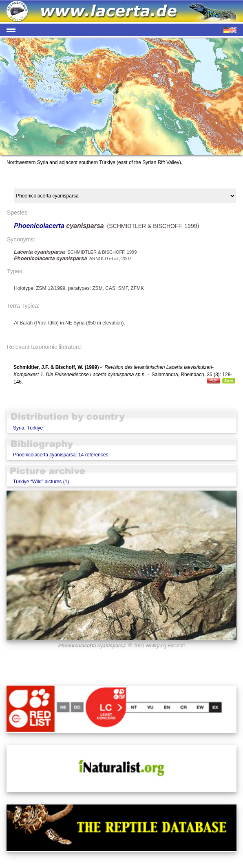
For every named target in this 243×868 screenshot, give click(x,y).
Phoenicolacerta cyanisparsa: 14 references (61, 455)
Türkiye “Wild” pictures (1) (41, 482)
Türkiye (35, 428)
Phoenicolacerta (40, 226)
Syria (19, 428)
